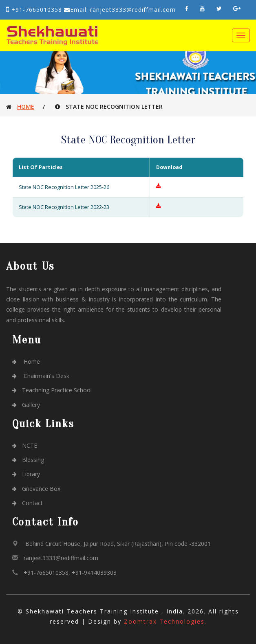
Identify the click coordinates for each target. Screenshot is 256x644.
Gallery (26, 405)
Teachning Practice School (52, 390)
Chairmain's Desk (41, 376)
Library (26, 474)
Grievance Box (36, 489)
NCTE (25, 445)
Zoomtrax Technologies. (165, 621)
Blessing (28, 460)
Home (26, 107)
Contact (28, 503)
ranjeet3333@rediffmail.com (61, 558)
